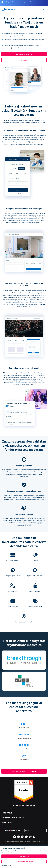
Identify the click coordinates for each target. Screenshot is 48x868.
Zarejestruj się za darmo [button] (24, 54)
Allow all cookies (24, 856)
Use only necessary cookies (24, 861)
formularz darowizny (19, 382)
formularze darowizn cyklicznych (12, 142)
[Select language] (36, 831)
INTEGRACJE (7, 822)
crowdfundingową (28, 220)
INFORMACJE (7, 813)
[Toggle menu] (44, 9)
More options (6, 866)
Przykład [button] (24, 60)
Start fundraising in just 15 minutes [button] (24, 771)
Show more (18, 853)
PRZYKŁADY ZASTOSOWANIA (13, 818)
